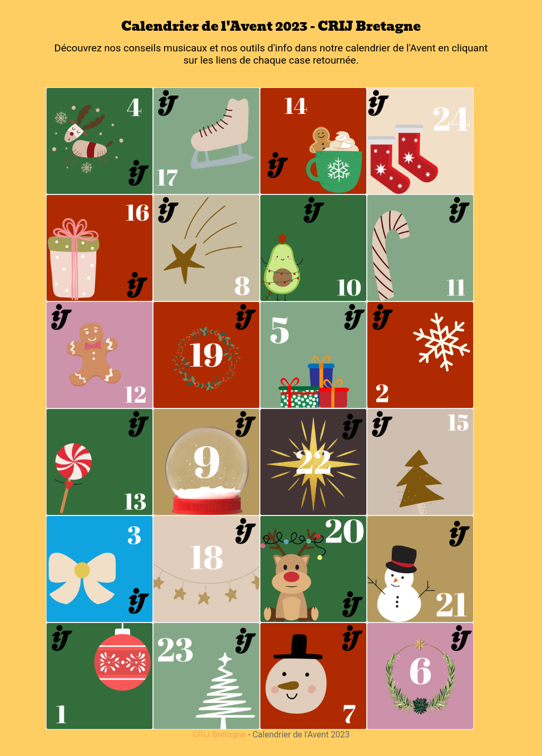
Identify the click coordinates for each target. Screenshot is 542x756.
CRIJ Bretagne (219, 735)
